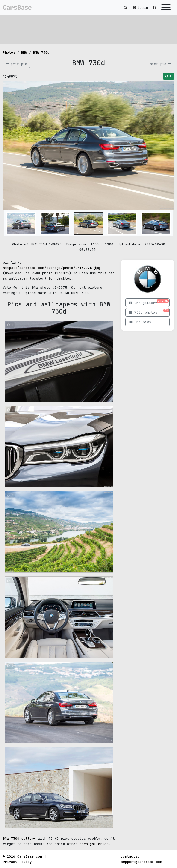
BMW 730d (41, 52)
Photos (9, 52)
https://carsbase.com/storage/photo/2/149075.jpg (52, 268)
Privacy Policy (17, 862)
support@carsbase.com (142, 862)
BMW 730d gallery (20, 838)
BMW (24, 52)
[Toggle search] (125, 7)
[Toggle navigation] (166, 7)
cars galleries (94, 844)
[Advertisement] (88, 29)
